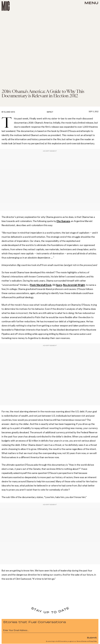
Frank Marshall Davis (41, 285)
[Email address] (50, 630)
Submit (92, 637)
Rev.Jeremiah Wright (74, 285)
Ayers (59, 285)
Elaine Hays (10, 112)
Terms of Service (82, 641)
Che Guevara (63, 221)
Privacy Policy (93, 641)
